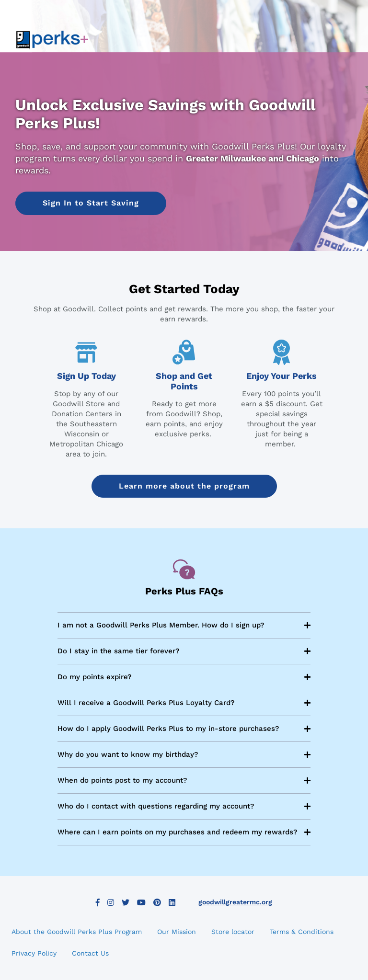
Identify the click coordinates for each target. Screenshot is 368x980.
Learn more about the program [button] (184, 486)
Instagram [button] (111, 902)
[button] (91, 203)
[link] (52, 40)
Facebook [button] (98, 902)
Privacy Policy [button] (34, 953)
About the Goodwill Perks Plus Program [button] (77, 932)
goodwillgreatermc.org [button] (235, 902)
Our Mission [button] (177, 932)
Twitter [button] (126, 902)
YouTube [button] (141, 902)
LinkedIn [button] (172, 902)
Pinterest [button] (157, 902)
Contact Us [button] (90, 953)
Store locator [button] (233, 932)
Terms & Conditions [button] (302, 932)
